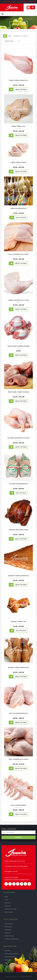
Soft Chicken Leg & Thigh (18, 759)
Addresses (8, 930)
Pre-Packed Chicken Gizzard (19, 346)
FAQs (7, 900)
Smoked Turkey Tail (19, 622)
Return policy (9, 912)
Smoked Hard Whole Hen (18, 530)
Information (9, 927)
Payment (8, 903)
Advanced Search (10, 957)
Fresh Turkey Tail (18, 126)
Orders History (9, 936)
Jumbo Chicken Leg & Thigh (18, 300)
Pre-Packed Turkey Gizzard (19, 392)
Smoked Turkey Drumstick (18, 576)
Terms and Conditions (12, 954)
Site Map (8, 951)
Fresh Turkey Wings (18, 162)
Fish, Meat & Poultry (18, 19)
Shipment (8, 906)
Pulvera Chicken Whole (19, 484)
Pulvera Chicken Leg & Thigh (19, 438)
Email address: (9, 829)
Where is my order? (11, 909)
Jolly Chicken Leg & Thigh (18, 254)
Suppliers (8, 966)
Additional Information (12, 939)
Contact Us (8, 963)
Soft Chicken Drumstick (19, 713)
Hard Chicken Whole (18, 208)
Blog (6, 897)
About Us (8, 960)
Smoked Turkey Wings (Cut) (19, 668)
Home (7, 19)
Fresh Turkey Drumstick (18, 80)
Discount (8, 933)
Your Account (9, 924)
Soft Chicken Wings (19, 805)
